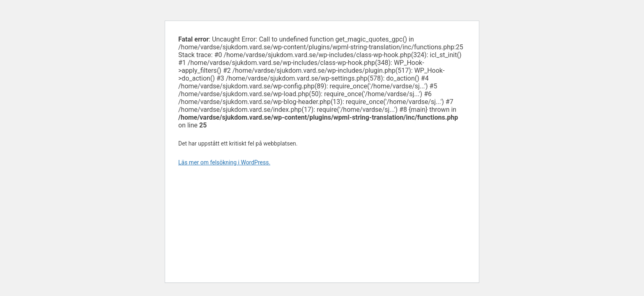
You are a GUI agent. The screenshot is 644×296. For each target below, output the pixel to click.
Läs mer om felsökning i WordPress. (224, 162)
